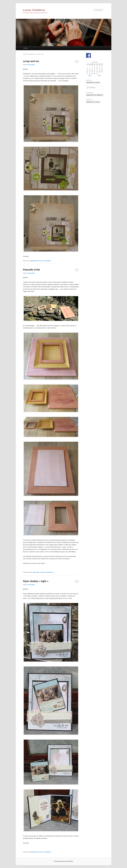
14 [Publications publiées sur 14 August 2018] (90, 70)
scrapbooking (33, 261)
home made (36, 572)
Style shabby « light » (36, 581)
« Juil (89, 76)
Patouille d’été (31, 270)
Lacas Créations (34, 10)
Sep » (100, 76)
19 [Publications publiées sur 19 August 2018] (102, 70)
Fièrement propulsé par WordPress (64, 861)
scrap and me (31, 61)
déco (31, 572)
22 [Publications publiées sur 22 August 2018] (92, 72)
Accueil (26, 48)
